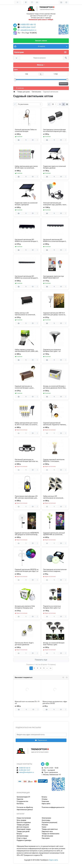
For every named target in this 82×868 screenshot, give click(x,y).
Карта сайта (46, 804)
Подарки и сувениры (24, 840)
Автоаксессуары (23, 836)
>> (51, 668)
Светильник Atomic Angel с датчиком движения (24, 644)
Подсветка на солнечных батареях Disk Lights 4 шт (52, 607)
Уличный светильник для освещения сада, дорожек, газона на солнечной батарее (55, 204)
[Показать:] (54, 104)
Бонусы (44, 797)
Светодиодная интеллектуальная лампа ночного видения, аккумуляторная (55, 570)
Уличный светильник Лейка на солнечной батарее (26, 130)
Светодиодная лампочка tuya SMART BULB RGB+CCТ (53, 277)
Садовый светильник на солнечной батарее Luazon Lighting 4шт (24, 387)
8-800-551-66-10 (28, 25)
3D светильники (47, 836)
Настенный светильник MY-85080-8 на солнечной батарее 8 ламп (26, 277)
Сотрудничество (22, 801)
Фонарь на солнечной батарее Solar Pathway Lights (54, 644)
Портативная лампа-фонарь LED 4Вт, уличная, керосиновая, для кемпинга (26, 497)
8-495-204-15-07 (28, 27)
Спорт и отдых (22, 838)
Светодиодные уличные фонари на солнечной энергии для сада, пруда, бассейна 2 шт (54, 131)
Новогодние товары (24, 829)
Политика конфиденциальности (53, 807)
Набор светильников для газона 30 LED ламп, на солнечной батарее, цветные (26, 167)
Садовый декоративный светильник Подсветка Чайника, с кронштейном (55, 424)
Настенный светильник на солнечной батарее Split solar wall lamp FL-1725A (27, 460)
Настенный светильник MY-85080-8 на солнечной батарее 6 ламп (54, 240)
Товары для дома (23, 825)
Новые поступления (24, 818)
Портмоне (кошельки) (50, 822)
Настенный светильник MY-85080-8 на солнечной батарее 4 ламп (26, 240)
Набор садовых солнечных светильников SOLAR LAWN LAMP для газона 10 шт (27, 351)
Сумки (44, 827)
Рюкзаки (45, 825)
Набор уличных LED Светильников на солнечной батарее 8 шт (25, 314)
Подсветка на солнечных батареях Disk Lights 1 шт (52, 350)
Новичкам (45, 801)
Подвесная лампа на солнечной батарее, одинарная (26, 204)
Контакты (20, 804)
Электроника (46, 818)
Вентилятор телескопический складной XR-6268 (53, 702)
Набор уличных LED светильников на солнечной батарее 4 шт (53, 497)
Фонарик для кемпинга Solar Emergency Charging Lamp (25, 607)
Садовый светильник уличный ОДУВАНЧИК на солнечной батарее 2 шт (54, 534)
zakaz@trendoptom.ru (27, 30)
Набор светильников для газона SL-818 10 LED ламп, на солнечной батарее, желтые (27, 424)
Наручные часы (47, 831)
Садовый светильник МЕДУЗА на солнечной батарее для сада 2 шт (27, 570)
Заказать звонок (41, 41)
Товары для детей (23, 831)
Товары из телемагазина (51, 834)
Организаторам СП (23, 797)
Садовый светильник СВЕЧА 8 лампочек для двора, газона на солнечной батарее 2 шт (54, 314)
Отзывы (45, 799)
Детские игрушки (23, 827)
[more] (37, 140)
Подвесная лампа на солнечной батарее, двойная (54, 167)
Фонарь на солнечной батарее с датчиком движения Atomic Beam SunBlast (55, 387)
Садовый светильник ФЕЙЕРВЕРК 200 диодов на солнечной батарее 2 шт (27, 534)
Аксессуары (46, 820)
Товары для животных (50, 829)
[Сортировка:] (29, 104)
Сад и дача (46, 838)
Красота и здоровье (24, 822)
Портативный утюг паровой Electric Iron (25, 702)
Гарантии (20, 799)
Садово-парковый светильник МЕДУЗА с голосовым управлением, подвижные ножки (55, 460)
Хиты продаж (21, 820)
